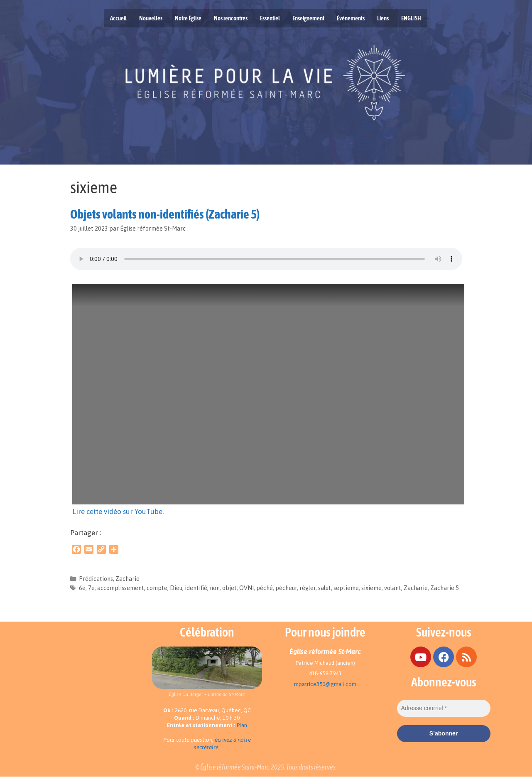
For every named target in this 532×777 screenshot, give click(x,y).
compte (157, 588)
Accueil (118, 18)
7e (91, 588)
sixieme (371, 588)
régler (308, 588)
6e (82, 588)
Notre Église (188, 18)
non (215, 588)
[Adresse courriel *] (444, 708)
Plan (242, 725)
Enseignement (308, 18)
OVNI (246, 588)
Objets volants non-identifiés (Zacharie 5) (165, 214)
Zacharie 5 (445, 588)
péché (265, 588)
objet (229, 588)
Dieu (176, 588)
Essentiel (270, 18)
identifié (196, 588)
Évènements (351, 18)
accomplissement (121, 588)
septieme (346, 588)
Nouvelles (151, 18)
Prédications (96, 579)
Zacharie (127, 579)
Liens (383, 18)
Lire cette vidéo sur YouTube (117, 511)
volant (393, 588)
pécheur (286, 588)
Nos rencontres (231, 18)
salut (325, 588)
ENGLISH (411, 18)
